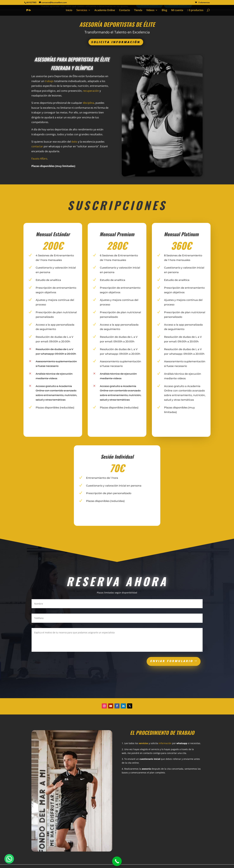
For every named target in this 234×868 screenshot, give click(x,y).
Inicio (69, 10)
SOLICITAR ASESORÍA (70, 177)
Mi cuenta (177, 10)
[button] (9, 859)
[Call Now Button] (117, 861)
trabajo (49, 81)
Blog (164, 10)
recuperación (91, 91)
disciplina (89, 103)
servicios (143, 743)
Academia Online (105, 10)
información (165, 743)
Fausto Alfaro (39, 159)
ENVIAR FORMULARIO (172, 661)
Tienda (138, 10)
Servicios (82, 10)
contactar (37, 146)
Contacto (125, 10)
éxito (74, 142)
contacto (148, 753)
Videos (150, 10)
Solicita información (116, 42)
